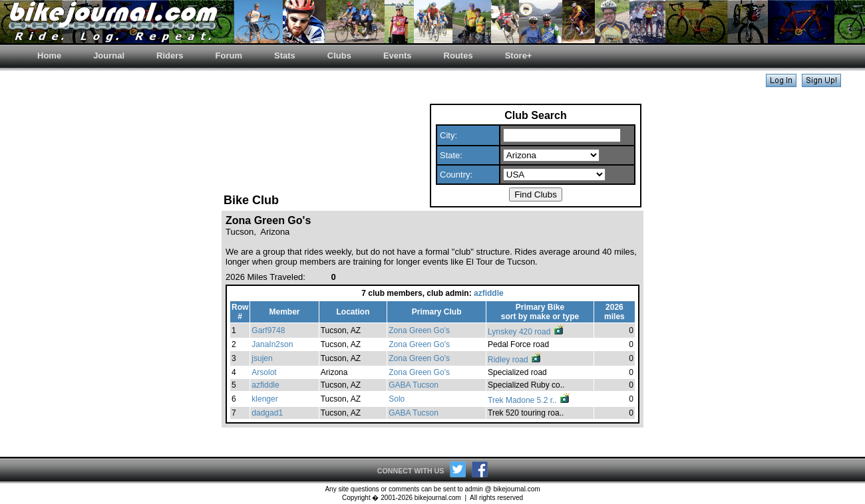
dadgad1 (267, 413)
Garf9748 (268, 330)
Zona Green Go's (419, 330)
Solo (397, 399)
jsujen (262, 358)
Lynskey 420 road (526, 332)
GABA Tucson (414, 385)
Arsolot (264, 372)
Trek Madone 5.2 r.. (529, 400)
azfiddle (489, 293)
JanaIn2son (272, 344)
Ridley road (515, 360)
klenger (264, 399)
